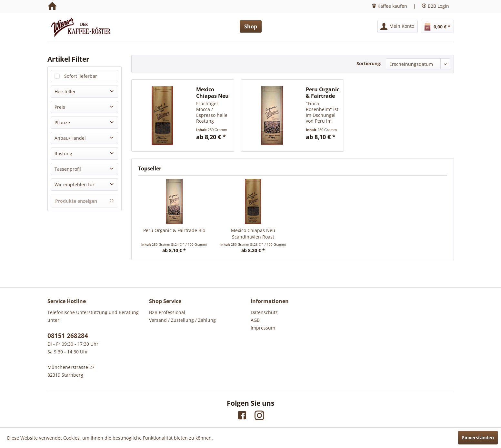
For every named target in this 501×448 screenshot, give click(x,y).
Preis (60, 107)
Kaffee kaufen (392, 6)
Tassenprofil (68, 169)
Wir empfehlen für (75, 184)
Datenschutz (264, 312)
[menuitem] (398, 26)
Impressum (263, 328)
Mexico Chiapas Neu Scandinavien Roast (214, 93)
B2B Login (438, 6)
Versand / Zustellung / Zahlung (182, 320)
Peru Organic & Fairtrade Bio (323, 93)
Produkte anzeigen (85, 201)
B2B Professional (167, 312)
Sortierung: (369, 63)
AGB (255, 320)
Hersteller (65, 92)
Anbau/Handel (70, 138)
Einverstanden (478, 438)
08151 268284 (68, 336)
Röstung (63, 153)
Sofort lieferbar (81, 76)
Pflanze (62, 122)
